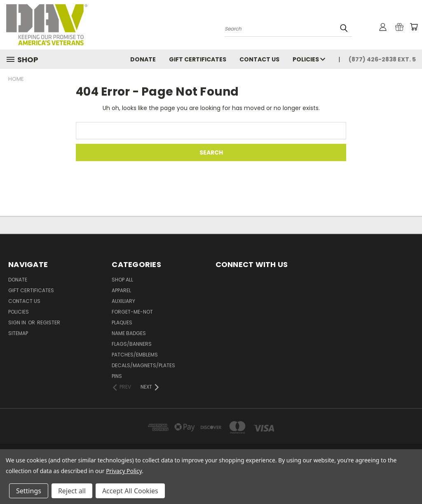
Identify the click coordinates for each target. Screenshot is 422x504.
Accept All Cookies (130, 491)
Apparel (121, 290)
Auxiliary (123, 301)
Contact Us (259, 59)
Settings (29, 491)
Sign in (18, 322)
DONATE (143, 59)
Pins (117, 376)
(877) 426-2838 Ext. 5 (382, 59)
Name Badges (129, 333)
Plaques (122, 322)
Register (49, 322)
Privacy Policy (124, 471)
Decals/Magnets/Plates (143, 365)
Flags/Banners (132, 344)
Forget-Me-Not (132, 312)
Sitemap (18, 333)
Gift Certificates (198, 59)
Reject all (72, 491)
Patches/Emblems (135, 355)
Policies (309, 59)
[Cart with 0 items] (414, 27)
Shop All (122, 280)
